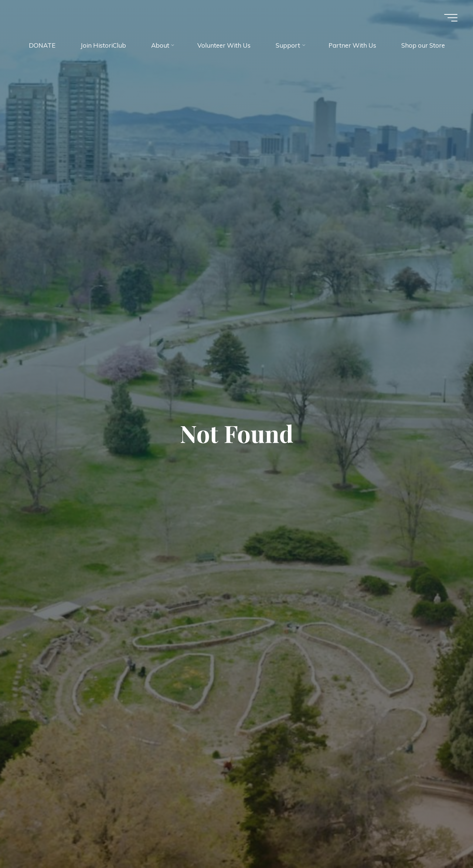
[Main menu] (451, 18)
